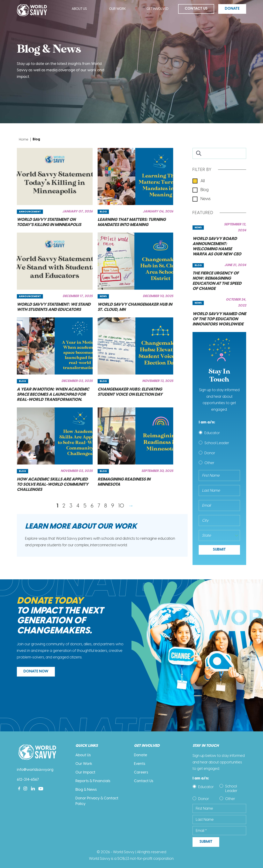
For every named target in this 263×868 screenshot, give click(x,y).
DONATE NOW (36, 671)
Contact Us (196, 9)
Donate (232, 9)
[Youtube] (41, 789)
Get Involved (157, 9)
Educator (212, 433)
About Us (79, 9)
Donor (210, 453)
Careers (141, 773)
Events (140, 764)
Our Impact (85, 773)
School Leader (217, 443)
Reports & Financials (93, 781)
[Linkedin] (33, 788)
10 (121, 506)
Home (24, 139)
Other (209, 463)
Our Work (118, 9)
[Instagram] (25, 788)
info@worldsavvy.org (35, 770)
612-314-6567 (28, 780)
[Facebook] (19, 788)
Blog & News (86, 790)
